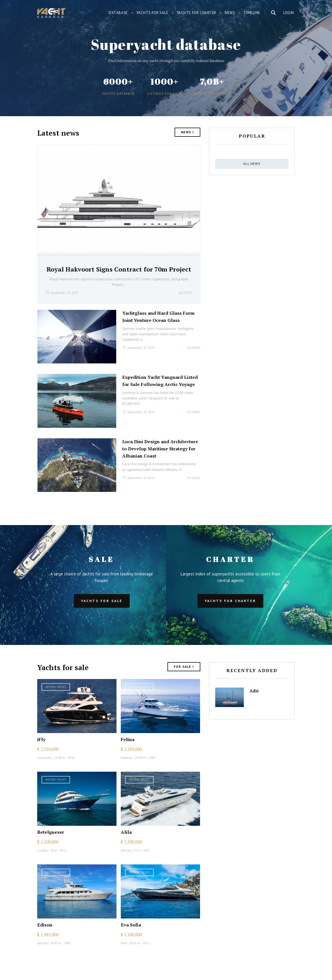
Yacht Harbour (52, 14)
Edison (45, 925)
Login (289, 13)
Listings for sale (164, 93)
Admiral (126, 850)
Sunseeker (45, 758)
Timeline (252, 13)
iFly (41, 739)
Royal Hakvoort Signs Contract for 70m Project (119, 269)
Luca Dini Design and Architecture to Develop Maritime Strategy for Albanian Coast (160, 449)
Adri (254, 691)
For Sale (184, 666)
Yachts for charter (197, 13)
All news (252, 164)
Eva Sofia (131, 925)
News (230, 13)
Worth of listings (212, 93)
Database (118, 13)
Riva (124, 943)
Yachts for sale (152, 13)
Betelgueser (51, 832)
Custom (42, 850)
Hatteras (127, 758)
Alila (126, 832)
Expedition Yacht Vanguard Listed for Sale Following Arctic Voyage (160, 381)
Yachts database (118, 93)
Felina (128, 739)
